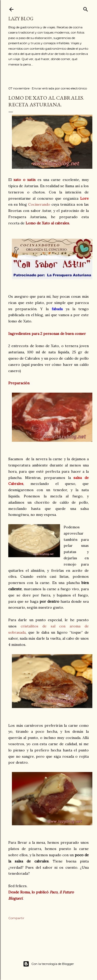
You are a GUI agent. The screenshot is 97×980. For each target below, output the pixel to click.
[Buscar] (86, 8)
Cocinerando (39, 204)
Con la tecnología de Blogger (48, 964)
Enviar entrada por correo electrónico (59, 88)
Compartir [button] (16, 918)
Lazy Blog (21, 19)
